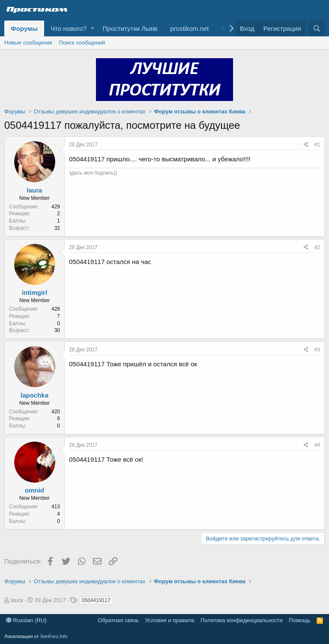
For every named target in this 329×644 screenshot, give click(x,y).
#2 (317, 247)
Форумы (24, 28)
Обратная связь (118, 620)
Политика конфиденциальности (242, 620)
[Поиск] (317, 28)
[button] (92, 28)
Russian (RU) (26, 620)
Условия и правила (169, 620)
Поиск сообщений (82, 43)
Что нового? (69, 28)
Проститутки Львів (130, 28)
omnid (34, 490)
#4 (317, 445)
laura (35, 190)
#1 (317, 145)
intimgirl (34, 292)
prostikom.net (189, 28)
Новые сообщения (28, 43)
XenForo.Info (54, 636)
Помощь (299, 620)
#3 (317, 350)
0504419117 (96, 600)
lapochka (34, 395)
